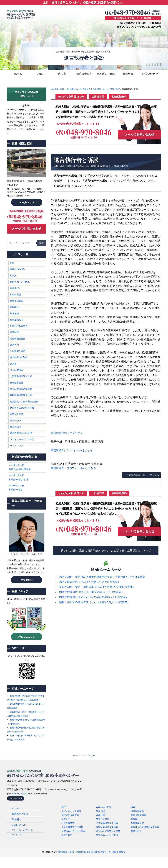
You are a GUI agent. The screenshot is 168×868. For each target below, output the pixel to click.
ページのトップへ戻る (84, 765)
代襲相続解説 (17, 305)
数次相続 (14, 318)
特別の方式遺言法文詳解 (22, 417)
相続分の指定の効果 (27, 487)
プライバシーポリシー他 (22, 450)
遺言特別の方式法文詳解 (73, 841)
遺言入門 (14, 351)
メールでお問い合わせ (27, 231)
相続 (40, 74)
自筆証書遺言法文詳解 (21, 397)
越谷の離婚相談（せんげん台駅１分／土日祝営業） (92, 581)
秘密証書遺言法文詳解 (21, 404)
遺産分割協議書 (18, 344)
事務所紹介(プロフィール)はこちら (73, 451)
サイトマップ (17, 456)
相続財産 (14, 338)
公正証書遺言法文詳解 (21, 384)
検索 (41, 245)
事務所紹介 (27, 590)
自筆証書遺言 (17, 390)
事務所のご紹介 (106, 74)
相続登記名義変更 (19, 331)
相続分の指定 (27, 497)
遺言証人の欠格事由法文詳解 (24, 410)
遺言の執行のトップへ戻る (68, 434)
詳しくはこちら (27, 646)
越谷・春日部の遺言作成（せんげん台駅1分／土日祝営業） (97, 602)
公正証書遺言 (17, 377)
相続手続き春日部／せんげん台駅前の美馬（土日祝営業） (96, 596)
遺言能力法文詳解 (19, 364)
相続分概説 (15, 298)
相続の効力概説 (18, 272)
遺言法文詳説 (17, 423)
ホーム (18, 74)
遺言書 (62, 74)
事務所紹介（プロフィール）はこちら (75, 469)
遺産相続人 (15, 292)
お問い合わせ (150, 74)
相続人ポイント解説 (20, 285)
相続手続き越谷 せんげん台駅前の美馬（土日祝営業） (93, 591)
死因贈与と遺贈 (18, 358)
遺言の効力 (15, 430)
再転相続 (14, 312)
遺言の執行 (15, 436)
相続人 (13, 279)
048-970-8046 (19, 803)
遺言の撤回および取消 (21, 443)
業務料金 (128, 74)
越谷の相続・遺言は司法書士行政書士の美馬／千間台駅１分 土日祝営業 (105, 576)
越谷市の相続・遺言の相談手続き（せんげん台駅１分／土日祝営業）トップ (106, 550)
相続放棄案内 (84, 74)
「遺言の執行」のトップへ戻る (141, 474)
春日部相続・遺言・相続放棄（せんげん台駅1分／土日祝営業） (99, 586)
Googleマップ (27, 203)
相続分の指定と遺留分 (27, 477)
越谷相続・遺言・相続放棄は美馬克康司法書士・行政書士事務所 (92, 863)
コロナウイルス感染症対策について (27, 95)
